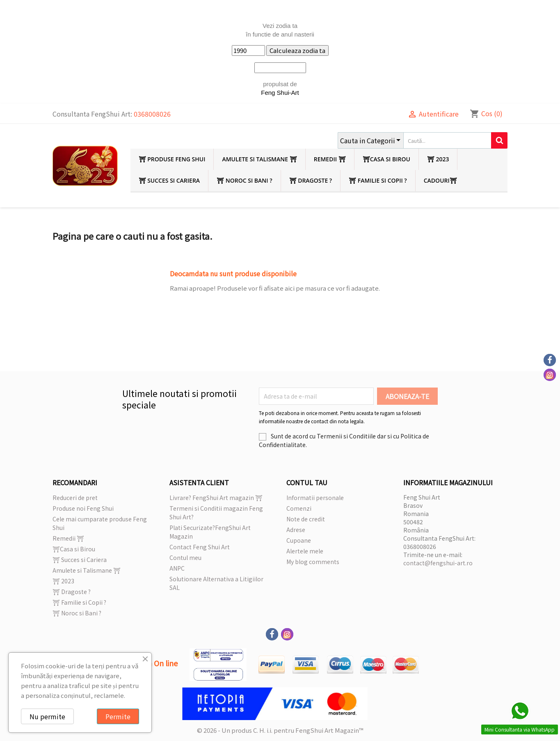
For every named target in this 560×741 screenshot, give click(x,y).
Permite (118, 716)
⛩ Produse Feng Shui (172, 159)
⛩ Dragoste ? (311, 180)
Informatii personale (315, 498)
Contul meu (185, 557)
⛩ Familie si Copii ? (378, 180)
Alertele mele (305, 551)
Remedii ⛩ (330, 159)
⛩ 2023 (438, 159)
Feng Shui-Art (280, 93)
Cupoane (299, 540)
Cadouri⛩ (440, 180)
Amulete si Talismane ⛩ (259, 159)
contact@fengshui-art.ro (438, 563)
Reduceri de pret (75, 498)
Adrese (296, 530)
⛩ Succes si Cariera (169, 180)
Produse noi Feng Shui (83, 508)
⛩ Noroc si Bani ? (244, 180)
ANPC (177, 568)
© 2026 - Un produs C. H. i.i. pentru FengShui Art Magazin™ (280, 730)
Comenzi (299, 508)
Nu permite (47, 716)
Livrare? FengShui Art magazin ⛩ (216, 498)
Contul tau (307, 482)
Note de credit (306, 519)
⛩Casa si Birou (386, 159)
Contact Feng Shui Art (200, 547)
